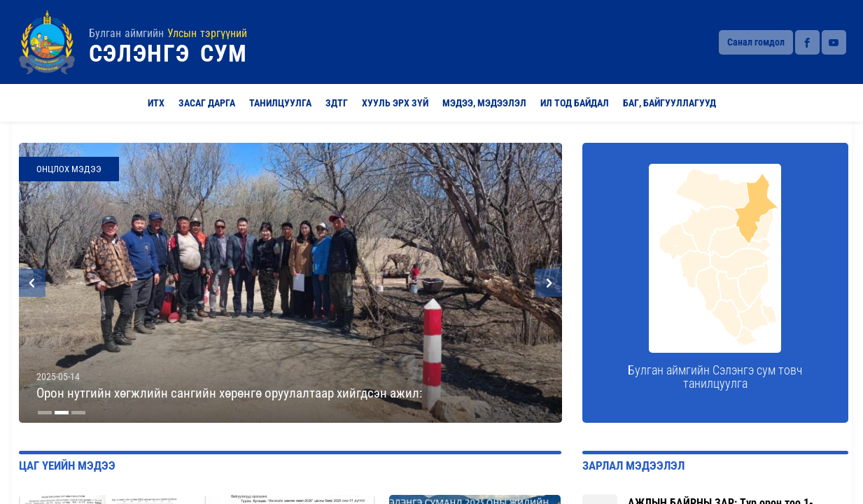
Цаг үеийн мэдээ (67, 466)
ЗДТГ (337, 103)
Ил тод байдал (575, 103)
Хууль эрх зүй (395, 103)
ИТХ (156, 103)
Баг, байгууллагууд (669, 103)
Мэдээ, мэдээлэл (484, 103)
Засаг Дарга (207, 103)
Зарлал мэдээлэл (633, 466)
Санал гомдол (756, 42)
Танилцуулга (280, 103)
